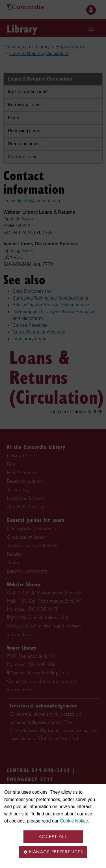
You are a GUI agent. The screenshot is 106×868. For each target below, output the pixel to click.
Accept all (53, 836)
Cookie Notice (74, 821)
